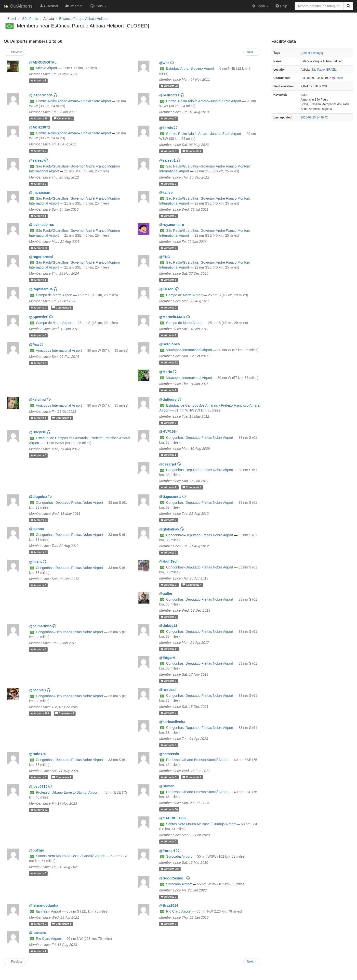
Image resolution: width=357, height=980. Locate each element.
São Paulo (318, 70)
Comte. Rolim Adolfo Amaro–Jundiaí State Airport (73, 101)
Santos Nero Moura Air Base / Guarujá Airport (201, 824)
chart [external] (337, 78)
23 (39, 810)
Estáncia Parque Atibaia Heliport (84, 19)
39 (39, 248)
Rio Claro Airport (179, 911)
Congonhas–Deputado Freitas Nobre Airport (200, 438)
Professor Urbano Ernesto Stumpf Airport (197, 760)
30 (169, 809)
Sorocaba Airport (179, 856)
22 (169, 86)
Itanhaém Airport (48, 911)
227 (170, 869)
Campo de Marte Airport (54, 295)
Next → (252, 52)
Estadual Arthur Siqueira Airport (190, 68)
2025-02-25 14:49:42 (314, 117)
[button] (98, 6)
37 (169, 649)
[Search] (348, 6)
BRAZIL (331, 70)
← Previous (15, 52)
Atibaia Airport (46, 68)
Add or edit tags (312, 53)
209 (40, 713)
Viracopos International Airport (59, 350)
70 (40, 118)
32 (169, 362)
